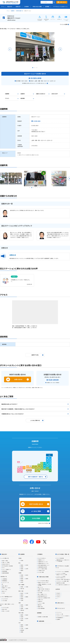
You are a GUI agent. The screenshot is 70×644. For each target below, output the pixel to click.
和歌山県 (22, 610)
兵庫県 (22, 609)
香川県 (27, 618)
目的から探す (5, 609)
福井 (39, 464)
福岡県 (22, 625)
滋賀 (39, 468)
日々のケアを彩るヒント (61, 577)
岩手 (50, 459)
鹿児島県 (22, 630)
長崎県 (27, 625)
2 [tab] (35, 68)
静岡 (45, 470)
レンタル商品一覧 (5, 558)
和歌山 (37, 471)
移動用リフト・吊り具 (6, 588)
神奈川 (47, 470)
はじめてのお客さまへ (42, 558)
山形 (47, 461)
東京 (47, 468)
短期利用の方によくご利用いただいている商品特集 (63, 561)
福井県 (22, 595)
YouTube (58, 597)
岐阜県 (22, 597)
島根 (28, 466)
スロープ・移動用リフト (7, 569)
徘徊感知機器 (5, 571)
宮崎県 (27, 628)
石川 (42, 464)
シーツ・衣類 (5, 590)
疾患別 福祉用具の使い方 (43, 596)
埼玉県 (22, 577)
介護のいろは (40, 600)
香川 (30, 470)
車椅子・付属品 (5, 561)
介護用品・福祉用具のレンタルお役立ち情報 (44, 585)
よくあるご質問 (36, 511)
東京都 (22, 587)
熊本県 (22, 627)
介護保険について (41, 560)
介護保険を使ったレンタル (43, 562)
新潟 (46, 463)
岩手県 (27, 565)
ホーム (8, 11)
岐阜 (42, 467)
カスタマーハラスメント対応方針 (63, 616)
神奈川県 (22, 589)
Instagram (58, 593)
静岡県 (27, 597)
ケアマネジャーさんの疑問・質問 (62, 581)
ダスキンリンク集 (60, 614)
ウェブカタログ (5, 599)
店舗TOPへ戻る (35, 355)
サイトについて (61, 608)
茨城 (50, 467)
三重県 (22, 600)
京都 (37, 466)
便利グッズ (4, 591)
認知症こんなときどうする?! (43, 582)
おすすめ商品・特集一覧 (63, 554)
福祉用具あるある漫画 (61, 583)
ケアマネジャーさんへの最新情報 (62, 572)
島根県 (22, 615)
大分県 (22, 628)
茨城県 (22, 575)
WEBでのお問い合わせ (36, 504)
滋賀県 (22, 605)
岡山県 (27, 615)
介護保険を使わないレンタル (43, 563)
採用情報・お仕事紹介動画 (43, 617)
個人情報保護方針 (60, 618)
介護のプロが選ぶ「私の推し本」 (44, 589)
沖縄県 (22, 632)
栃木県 (27, 575)
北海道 (49, 455)
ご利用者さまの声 (41, 571)
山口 (24, 468)
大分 (21, 469)
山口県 (22, 618)
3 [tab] (37, 68)
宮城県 (22, 567)
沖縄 (19, 462)
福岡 (21, 467)
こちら (45, 83)
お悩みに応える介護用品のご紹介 (44, 598)
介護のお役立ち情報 (44, 577)
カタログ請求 (36, 518)
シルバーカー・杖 (5, 582)
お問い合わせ (63, 2)
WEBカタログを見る (43, 523)
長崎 (19, 469)
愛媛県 (22, 620)
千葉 (50, 470)
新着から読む (40, 607)
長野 (45, 465)
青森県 (22, 565)
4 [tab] (36, 188)
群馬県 (22, 579)
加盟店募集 (41, 621)
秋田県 (22, 569)
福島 (50, 463)
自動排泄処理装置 (5, 573)
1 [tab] (33, 68)
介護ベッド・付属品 (6, 562)
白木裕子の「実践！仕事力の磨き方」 (63, 579)
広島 (28, 468)
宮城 (50, 461)
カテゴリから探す (5, 608)
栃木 (50, 464)
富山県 (22, 593)
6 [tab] (40, 188)
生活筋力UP (40, 601)
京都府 (27, 605)
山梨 (45, 468)
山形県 (27, 569)
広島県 (22, 617)
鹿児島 (20, 472)
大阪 (36, 468)
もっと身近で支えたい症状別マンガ (63, 585)
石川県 (27, 593)
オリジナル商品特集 (60, 558)
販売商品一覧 (4, 577)
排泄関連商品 (5, 581)
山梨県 (22, 582)
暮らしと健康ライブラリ (42, 594)
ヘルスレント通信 (41, 603)
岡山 (30, 468)
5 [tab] (38, 188)
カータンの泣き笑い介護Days (43, 581)
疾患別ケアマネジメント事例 (62, 574)
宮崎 (21, 470)
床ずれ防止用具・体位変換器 (7, 566)
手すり (3, 568)
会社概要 (58, 619)
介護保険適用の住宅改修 (42, 567)
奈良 (36, 470)
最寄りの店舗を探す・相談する (36, 477)
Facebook (58, 595)
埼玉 (47, 466)
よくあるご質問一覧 (35, 420)
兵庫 (33, 467)
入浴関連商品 (5, 579)
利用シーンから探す (6, 611)
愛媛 (28, 470)
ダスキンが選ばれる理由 (42, 569)
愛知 (42, 470)
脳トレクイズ (40, 587)
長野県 (27, 579)
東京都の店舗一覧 (19, 11)
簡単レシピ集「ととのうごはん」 (44, 591)
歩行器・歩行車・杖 (6, 564)
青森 (49, 458)
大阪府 (22, 607)
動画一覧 (40, 605)
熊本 (19, 470)
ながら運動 (40, 593)
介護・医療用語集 (41, 608)
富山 (42, 463)
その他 (3, 593)
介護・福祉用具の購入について (44, 565)
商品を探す (4, 554)
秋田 (47, 459)
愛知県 (22, 599)
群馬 (47, 464)
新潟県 (22, 580)
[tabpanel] (35, 47)
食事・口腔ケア (5, 586)
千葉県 (27, 587)
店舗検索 (13, 11)
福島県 (22, 570)
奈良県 (27, 609)
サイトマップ (59, 612)
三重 (39, 470)
